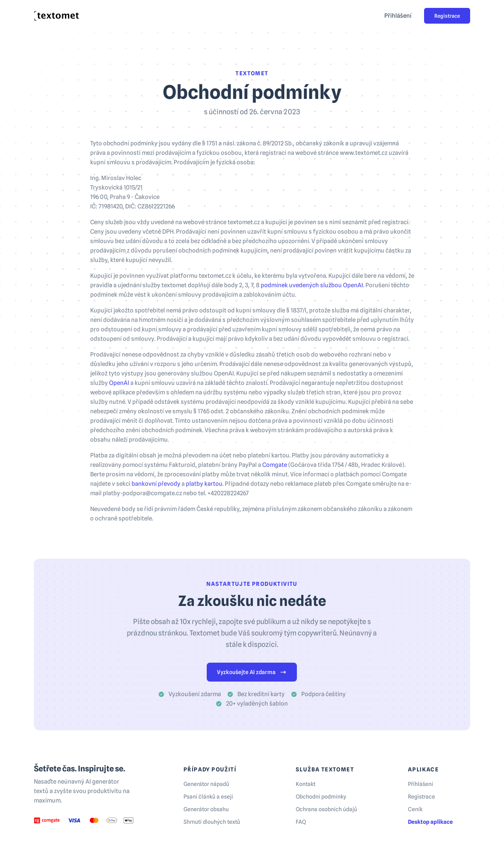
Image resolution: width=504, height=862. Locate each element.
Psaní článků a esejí (208, 797)
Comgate (275, 465)
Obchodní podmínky (321, 797)
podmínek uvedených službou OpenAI (312, 285)
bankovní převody (156, 484)
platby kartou (204, 484)
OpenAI (119, 383)
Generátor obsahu (206, 809)
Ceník (415, 809)
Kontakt (306, 784)
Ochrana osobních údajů (326, 809)
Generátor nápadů (206, 784)
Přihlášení (398, 16)
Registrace (447, 16)
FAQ (301, 822)
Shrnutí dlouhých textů (212, 822)
